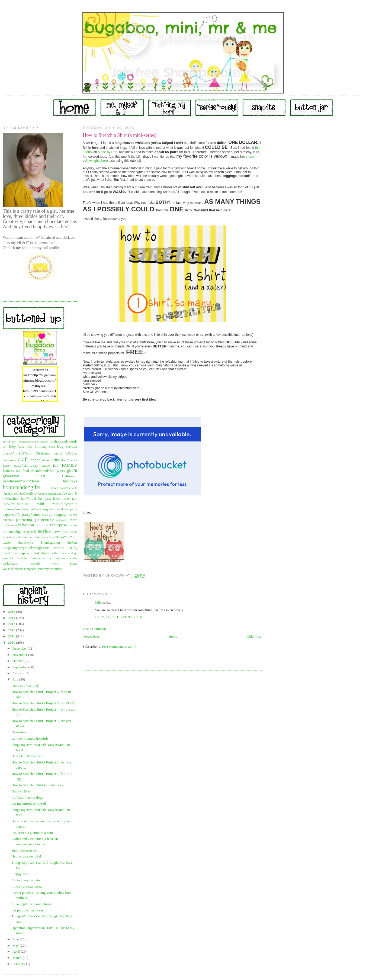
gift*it (72, 470)
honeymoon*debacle (64, 488)
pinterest (8, 520)
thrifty (73, 548)
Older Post (254, 636)
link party (45, 499)
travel (6, 553)
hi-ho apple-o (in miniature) (31, 904)
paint (74, 509)
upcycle (27, 553)
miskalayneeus (65, 504)
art (5, 447)
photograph (59, 514)
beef (30, 447)
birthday (41, 447)
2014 (12, 618)
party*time (31, 514)
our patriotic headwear (27, 910)
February (19, 964)
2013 (12, 624)
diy (56, 460)
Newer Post (91, 636)
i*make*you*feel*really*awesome (25, 494)
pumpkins (62, 520)
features (8, 471)
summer (35, 537)
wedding (23, 558)
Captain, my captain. (26, 880)
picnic (74, 515)
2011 (12, 636)
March (17, 958)
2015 (12, 612)
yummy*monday (50, 569)
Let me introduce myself (29, 803)
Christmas (43, 453)
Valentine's (42, 553)
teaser (7, 542)
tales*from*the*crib (63, 537)
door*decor (69, 460)
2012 (12, 630)
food (26, 471)
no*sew (36, 509)
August (18, 673)
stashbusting (21, 537)
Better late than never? (27, 756)
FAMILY (70, 465)
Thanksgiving (50, 542)
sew (57, 531)
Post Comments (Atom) (119, 647)
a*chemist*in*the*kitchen (33, 442)
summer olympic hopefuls (30, 738)
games (61, 471)
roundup (15, 532)
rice (5, 532)
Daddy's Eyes (21, 791)
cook (72, 452)
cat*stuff (72, 447)
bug (60, 446)
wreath (36, 564)
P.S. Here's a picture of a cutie (32, 833)
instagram (54, 494)
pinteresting (24, 520)
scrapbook (29, 532)
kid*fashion (11, 499)
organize (49, 509)
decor (35, 460)
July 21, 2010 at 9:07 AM (119, 617)
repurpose (58, 525)
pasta (45, 515)
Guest (40, 476)
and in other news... (25, 850)
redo (14, 525)
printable (48, 520)
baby (12, 447)
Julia (98, 602)
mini (41, 504)
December (20, 648)
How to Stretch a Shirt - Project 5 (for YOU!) (43, 703)
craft (23, 459)
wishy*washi (11, 564)
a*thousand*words (64, 441)
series (44, 531)
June (16, 939)
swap (45, 537)
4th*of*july (9, 442)
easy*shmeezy (26, 465)
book (52, 447)
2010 (12, 642)
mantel (66, 499)
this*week (59, 548)
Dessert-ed (19, 732)
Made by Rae (107, 152)
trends (16, 553)
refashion (26, 525)
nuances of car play (25, 686)
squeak (7, 537)
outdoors (63, 509)
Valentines (59, 553)
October (19, 661)
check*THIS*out (17, 453)
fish (18, 471)
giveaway (11, 476)
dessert (47, 460)
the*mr (72, 542)
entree (46, 466)
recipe (6, 525)
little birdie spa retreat (27, 886)
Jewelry (68, 493)
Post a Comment (94, 629)
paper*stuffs (11, 515)
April (17, 951)
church (58, 454)
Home (173, 636)
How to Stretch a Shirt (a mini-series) (38, 785)
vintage (73, 553)
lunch (57, 499)
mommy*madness (16, 509)
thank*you (26, 542)
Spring (73, 532)
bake (21, 447)
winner (60, 558)
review (73, 525)
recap (73, 520)
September (20, 667)
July (16, 679)
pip (37, 520)
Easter (7, 466)
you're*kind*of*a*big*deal (20, 569)
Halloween (70, 476)
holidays (70, 481)
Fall (56, 465)
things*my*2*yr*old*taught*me (26, 548)
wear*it (8, 558)
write (55, 564)
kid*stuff (29, 498)
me (75, 498)
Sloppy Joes (20, 874)
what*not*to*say (42, 558)
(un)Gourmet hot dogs (27, 797)
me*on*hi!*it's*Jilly (16, 504)
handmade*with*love (21, 481)
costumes (9, 460)
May (16, 945)
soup (65, 532)
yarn (73, 563)
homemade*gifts (22, 487)
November (20, 655)
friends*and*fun (43, 471)
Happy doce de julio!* (27, 856)
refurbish (42, 525)
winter (73, 558)
